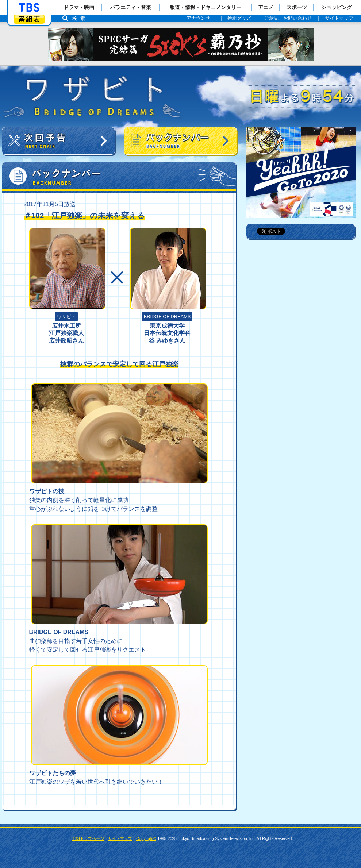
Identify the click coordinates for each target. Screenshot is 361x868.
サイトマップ (120, 838)
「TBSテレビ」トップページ (29, 8)
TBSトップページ (88, 838)
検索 (81, 18)
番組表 (29, 19)
